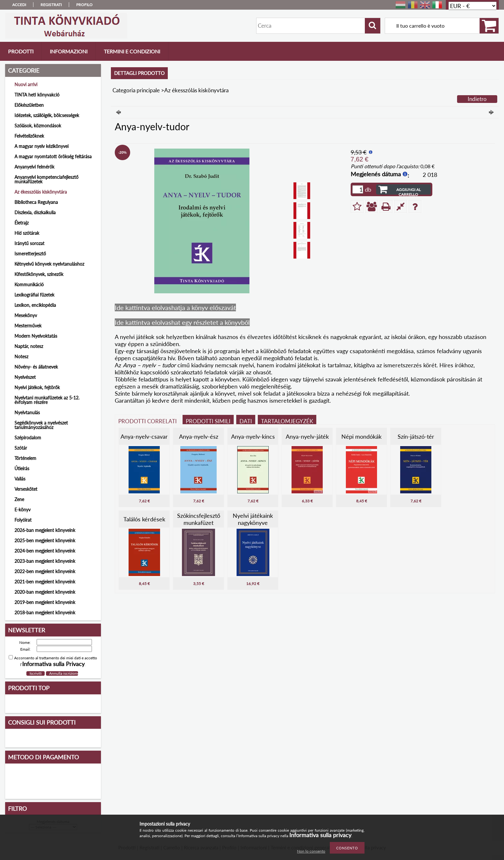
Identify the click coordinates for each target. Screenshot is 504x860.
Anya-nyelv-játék (307, 436)
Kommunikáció (29, 284)
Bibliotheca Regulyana (36, 202)
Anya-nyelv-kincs (253, 436)
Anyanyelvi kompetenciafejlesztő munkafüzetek (46, 179)
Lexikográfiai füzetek (34, 295)
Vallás (20, 479)
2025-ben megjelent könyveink (45, 540)
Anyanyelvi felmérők (34, 167)
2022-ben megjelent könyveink (45, 571)
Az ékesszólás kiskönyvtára (41, 192)
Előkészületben (29, 105)
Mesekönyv (26, 315)
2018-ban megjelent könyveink (45, 613)
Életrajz (22, 223)
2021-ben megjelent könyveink (45, 582)
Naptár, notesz (29, 346)
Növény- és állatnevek (36, 367)
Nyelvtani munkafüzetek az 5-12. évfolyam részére (47, 400)
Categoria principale (136, 90)
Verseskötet (26, 489)
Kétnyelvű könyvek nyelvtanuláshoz (49, 264)
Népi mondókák (361, 436)
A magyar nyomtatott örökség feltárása (53, 156)
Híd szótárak (27, 233)
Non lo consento (311, 851)
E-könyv (22, 510)
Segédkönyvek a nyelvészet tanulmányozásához (41, 425)
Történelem (25, 458)
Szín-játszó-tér (416, 436)
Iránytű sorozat (29, 243)
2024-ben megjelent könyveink (45, 551)
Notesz (21, 357)
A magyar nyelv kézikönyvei (41, 146)
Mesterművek (28, 326)
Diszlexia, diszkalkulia (35, 212)
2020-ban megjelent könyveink (45, 592)
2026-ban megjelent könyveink (45, 530)
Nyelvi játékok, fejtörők (37, 387)
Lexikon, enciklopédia (35, 305)
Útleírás (22, 468)
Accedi (19, 5)
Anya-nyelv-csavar (144, 436)
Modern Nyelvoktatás (36, 336)
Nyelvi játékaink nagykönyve (253, 519)
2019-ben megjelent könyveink (45, 602)
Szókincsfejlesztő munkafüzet (199, 519)
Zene (19, 499)
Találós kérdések (144, 519)
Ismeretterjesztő (30, 254)
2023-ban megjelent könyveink (45, 561)
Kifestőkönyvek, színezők (39, 274)
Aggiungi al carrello (409, 191)
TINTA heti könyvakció (37, 95)
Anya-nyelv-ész (199, 436)
